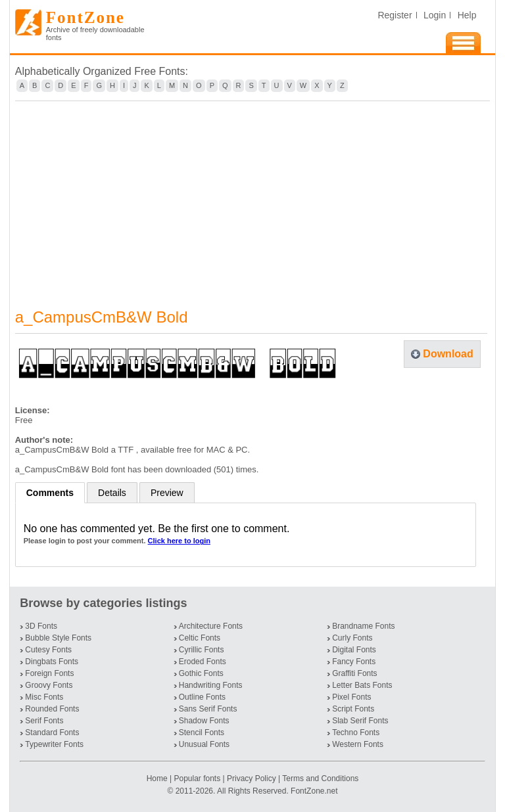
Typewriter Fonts (54, 744)
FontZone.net (314, 791)
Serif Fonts (44, 721)
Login (435, 15)
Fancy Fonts (354, 662)
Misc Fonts (44, 697)
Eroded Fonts (203, 662)
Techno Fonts (356, 733)
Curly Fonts (352, 638)
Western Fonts (358, 744)
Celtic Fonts (200, 638)
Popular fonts (197, 778)
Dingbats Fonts (52, 662)
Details (112, 493)
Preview (167, 493)
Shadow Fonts (204, 721)
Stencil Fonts (202, 733)
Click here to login (179, 541)
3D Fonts (41, 626)
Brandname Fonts (363, 626)
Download (448, 354)
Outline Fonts (202, 697)
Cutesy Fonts (48, 650)
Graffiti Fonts (354, 673)
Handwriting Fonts (211, 685)
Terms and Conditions (320, 778)
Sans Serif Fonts (208, 709)
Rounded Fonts (52, 709)
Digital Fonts (354, 650)
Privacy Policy (252, 778)
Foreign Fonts (49, 673)
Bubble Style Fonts (58, 638)
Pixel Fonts (351, 697)
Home (158, 778)
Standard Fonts (52, 733)
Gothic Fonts (201, 673)
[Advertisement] (253, 196)
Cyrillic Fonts (202, 650)
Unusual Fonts (204, 744)
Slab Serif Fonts (360, 721)
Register (395, 15)
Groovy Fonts (49, 685)
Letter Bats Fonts (362, 685)
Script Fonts (353, 709)
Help (467, 15)
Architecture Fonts (211, 626)
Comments (50, 493)
